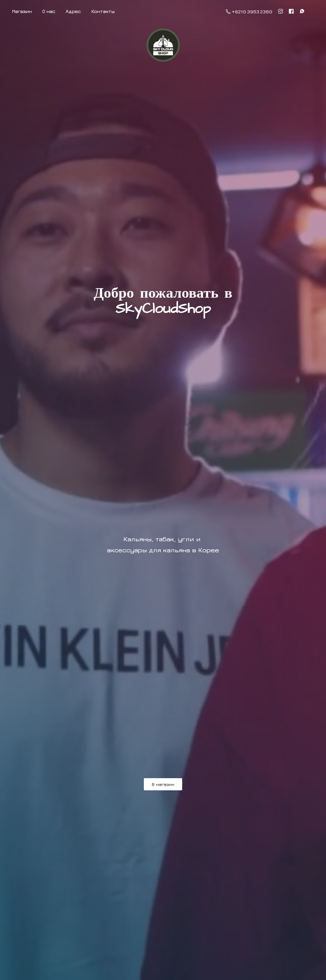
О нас (49, 11)
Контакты (103, 11)
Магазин (22, 11)
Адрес (73, 11)
